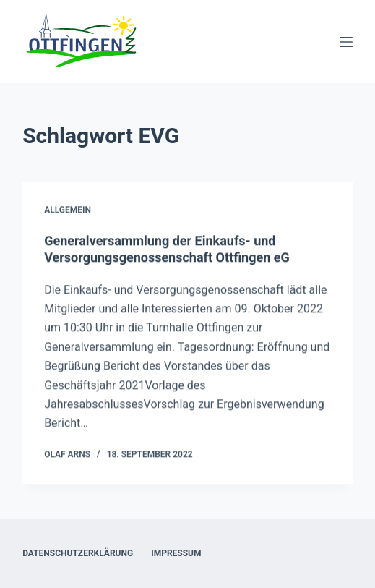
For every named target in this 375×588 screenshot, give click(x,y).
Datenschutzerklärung (78, 553)
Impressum (176, 553)
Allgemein (68, 210)
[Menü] (346, 42)
